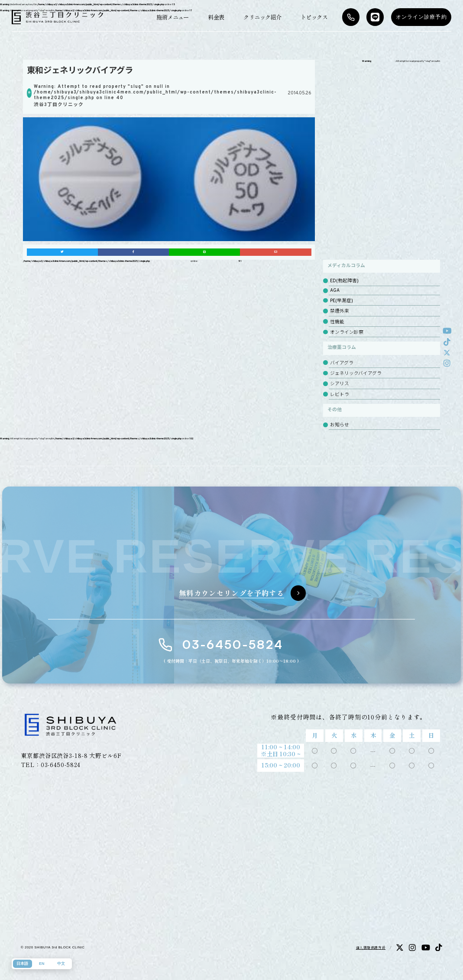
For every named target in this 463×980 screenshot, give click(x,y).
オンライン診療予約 (421, 17)
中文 (61, 964)
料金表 (216, 17)
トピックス (314, 17)
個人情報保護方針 (371, 947)
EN (42, 964)
